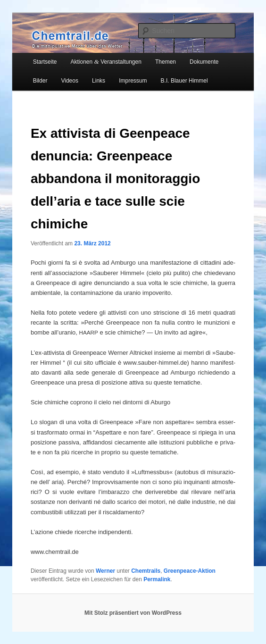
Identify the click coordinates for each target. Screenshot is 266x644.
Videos (69, 81)
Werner (105, 571)
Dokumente (204, 62)
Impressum (133, 81)
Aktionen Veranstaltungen (106, 62)
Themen (166, 62)
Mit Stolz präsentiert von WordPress (133, 613)
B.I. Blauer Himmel (184, 81)
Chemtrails (146, 571)
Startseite (45, 62)
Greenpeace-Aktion (190, 571)
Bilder (40, 81)
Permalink (157, 579)
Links (99, 81)
